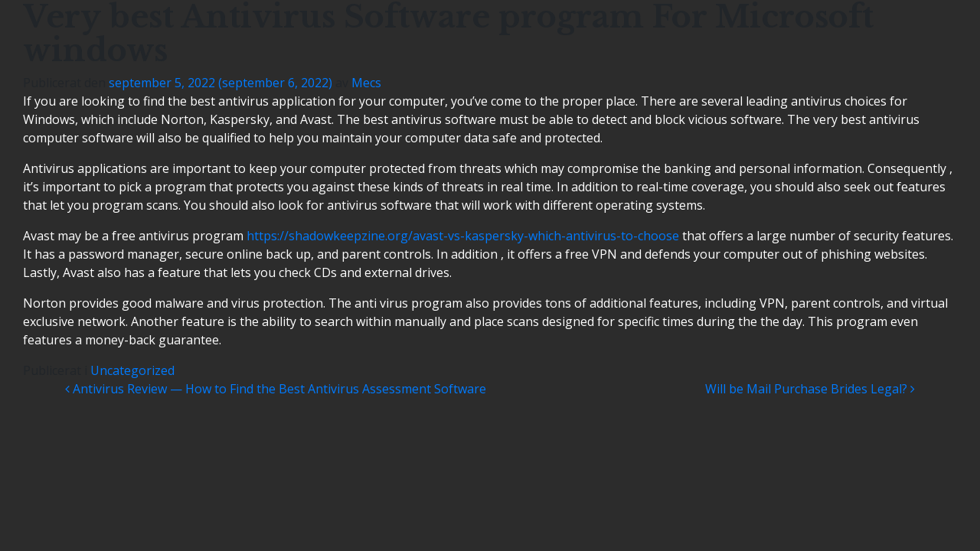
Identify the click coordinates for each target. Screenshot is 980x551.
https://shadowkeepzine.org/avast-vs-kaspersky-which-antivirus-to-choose (463, 236)
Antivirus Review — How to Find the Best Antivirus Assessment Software (276, 389)
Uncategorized (132, 370)
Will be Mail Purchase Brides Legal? (810, 389)
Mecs (366, 83)
